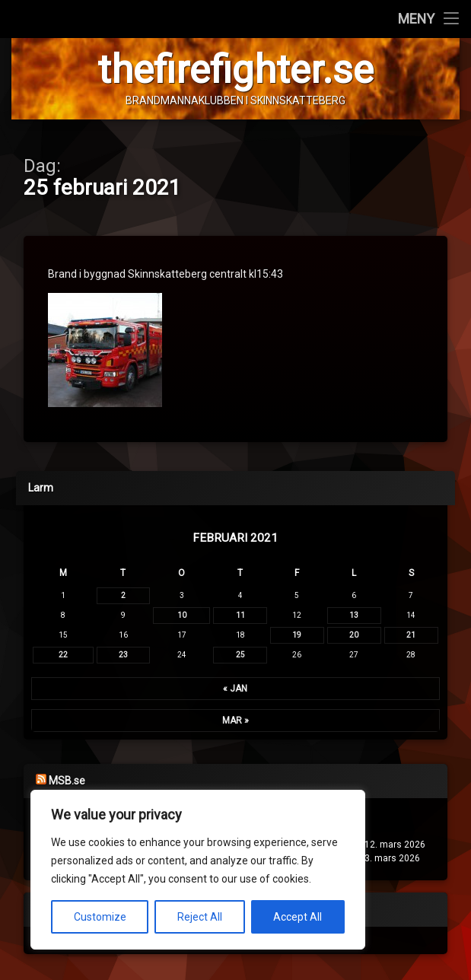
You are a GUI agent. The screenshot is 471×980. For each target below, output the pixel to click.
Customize (100, 917)
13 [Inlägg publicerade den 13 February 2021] (354, 615)
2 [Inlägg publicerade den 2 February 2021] (123, 595)
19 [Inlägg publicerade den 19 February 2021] (297, 635)
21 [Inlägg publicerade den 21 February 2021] (411, 635)
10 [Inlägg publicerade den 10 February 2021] (182, 615)
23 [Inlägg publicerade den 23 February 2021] (123, 655)
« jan (235, 689)
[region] (198, 870)
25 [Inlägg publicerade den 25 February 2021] (240, 655)
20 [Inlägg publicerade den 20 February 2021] (354, 635)
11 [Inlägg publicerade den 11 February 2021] (240, 615)
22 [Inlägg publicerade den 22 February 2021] (63, 655)
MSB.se (67, 781)
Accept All (298, 917)
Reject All (200, 917)
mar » (235, 721)
